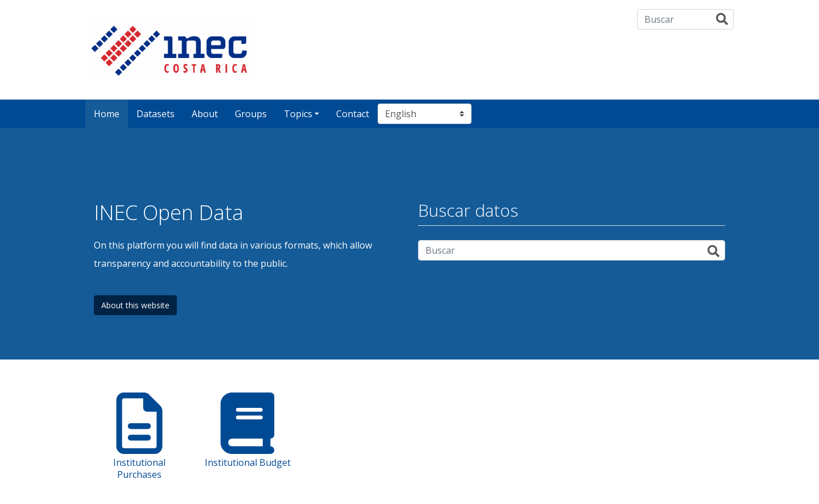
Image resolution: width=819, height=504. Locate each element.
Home (107, 114)
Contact (353, 114)
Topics (298, 114)
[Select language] (425, 114)
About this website (135, 305)
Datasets (156, 114)
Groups (251, 114)
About (205, 114)
